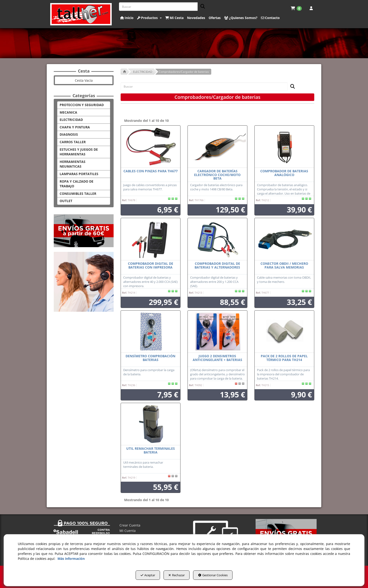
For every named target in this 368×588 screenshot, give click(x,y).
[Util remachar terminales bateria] (151, 424)
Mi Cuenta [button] (128, 531)
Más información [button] (71, 560)
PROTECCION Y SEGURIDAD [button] (82, 105)
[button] (81, 14)
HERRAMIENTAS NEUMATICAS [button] (73, 164)
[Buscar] (201, 7)
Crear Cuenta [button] (130, 525)
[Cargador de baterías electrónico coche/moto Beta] (217, 147)
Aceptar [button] (141, 576)
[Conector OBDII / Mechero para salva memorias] (284, 239)
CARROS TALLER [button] (73, 142)
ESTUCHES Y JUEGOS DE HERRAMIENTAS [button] (79, 152)
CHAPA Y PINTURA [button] (75, 127)
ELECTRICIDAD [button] (71, 120)
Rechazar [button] (177, 576)
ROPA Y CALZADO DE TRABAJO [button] (77, 184)
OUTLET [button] (66, 201)
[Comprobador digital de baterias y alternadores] (217, 239)
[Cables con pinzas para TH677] (151, 147)
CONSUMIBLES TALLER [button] (78, 194)
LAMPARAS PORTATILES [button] (79, 174)
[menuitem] (296, 8)
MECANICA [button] (68, 112)
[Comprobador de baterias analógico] (284, 147)
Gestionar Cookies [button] (220, 576)
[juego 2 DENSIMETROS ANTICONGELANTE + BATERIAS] (217, 332)
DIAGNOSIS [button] (69, 134)
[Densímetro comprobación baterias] (151, 332)
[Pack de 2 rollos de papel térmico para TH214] (284, 332)
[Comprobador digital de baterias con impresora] (151, 239)
